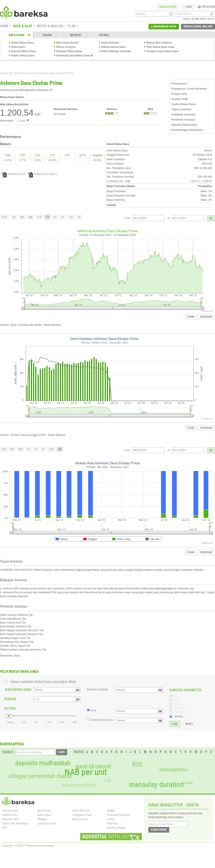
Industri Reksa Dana (23, 51)
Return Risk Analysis (159, 43)
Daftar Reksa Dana (22, 43)
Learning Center (47, 823)
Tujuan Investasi (181, 109)
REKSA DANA (17, 35)
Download (206, 317)
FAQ (5, 828)
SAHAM (47, 35)
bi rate (188, 783)
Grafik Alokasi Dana (184, 104)
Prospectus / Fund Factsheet (189, 89)
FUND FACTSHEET (42, 174)
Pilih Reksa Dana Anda (160, 47)
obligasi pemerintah (78, 785)
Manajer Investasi (98, 689)
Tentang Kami (10, 811)
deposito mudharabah (43, 763)
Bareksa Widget (116, 828)
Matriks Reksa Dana (113, 47)
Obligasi (42, 819)
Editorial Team (11, 819)
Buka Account (80, 819)
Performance (179, 84)
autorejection (173, 769)
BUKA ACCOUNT (168, 7)
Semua (179, 716)
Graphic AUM (180, 99)
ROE (137, 765)
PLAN (72, 26)
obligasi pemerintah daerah (41, 776)
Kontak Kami (10, 815)
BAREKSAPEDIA (12, 744)
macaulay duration (156, 784)
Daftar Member (81, 811)
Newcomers (18, 47)
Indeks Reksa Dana (23, 56)
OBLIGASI (76, 35)
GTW (107, 781)
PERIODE (10, 699)
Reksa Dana (25, 73)
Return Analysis (66, 47)
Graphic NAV (179, 94)
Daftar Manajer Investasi (116, 51)
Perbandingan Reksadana (187, 130)
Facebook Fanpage (118, 815)
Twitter (111, 819)
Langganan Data (82, 815)
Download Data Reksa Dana (73, 56)
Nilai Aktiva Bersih (67, 43)
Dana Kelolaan (110, 43)
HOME (4, 26)
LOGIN (188, 7)
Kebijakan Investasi (183, 115)
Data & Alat (7, 73)
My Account (206, 6)
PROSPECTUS (14, 174)
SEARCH (8, 752)
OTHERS (104, 35)
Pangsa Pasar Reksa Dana (163, 51)
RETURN (10, 709)
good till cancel (93, 767)
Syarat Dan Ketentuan (15, 823)
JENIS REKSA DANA (18, 690)
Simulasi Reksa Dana (69, 51)
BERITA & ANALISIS (50, 26)
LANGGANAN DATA (164, 26)
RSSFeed (112, 823)
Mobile (111, 811)
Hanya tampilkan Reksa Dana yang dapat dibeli (43, 682)
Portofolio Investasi (183, 120)
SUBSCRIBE (159, 830)
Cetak (191, 317)
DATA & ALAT (23, 26)
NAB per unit (86, 772)
